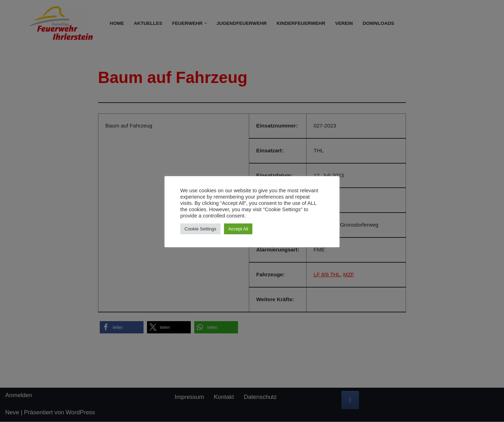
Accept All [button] (238, 229)
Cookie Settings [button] (200, 229)
